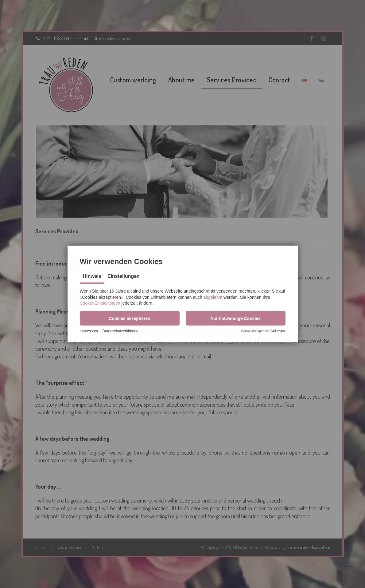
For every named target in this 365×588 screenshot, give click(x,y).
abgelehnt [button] (213, 297)
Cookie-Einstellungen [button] (100, 303)
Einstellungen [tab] (124, 276)
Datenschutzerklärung (120, 331)
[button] (130, 318)
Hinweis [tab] (92, 276)
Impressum (89, 331)
